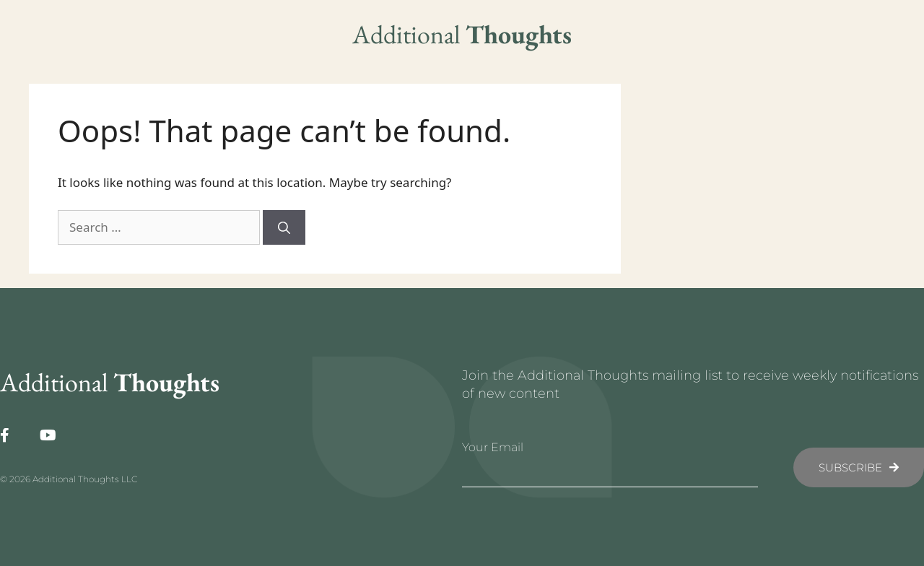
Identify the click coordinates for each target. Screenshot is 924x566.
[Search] (284, 227)
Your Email (493, 447)
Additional (462, 34)
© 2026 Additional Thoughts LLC (69, 479)
